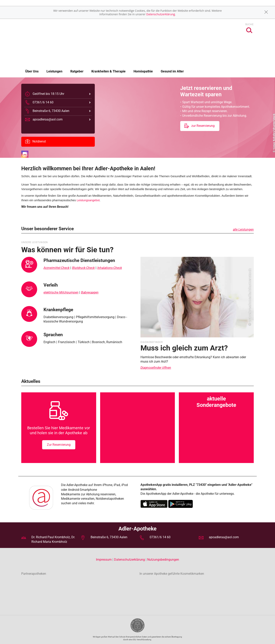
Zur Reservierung (59, 445)
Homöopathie (143, 71)
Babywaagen (90, 292)
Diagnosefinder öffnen (156, 368)
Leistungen (54, 71)
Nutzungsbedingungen (163, 560)
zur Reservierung (199, 126)
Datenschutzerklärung (161, 14)
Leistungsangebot (88, 200)
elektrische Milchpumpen (61, 292)
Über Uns (32, 71)
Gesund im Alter (172, 71)
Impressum (104, 560)
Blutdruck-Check (83, 268)
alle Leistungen (243, 230)
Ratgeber (77, 71)
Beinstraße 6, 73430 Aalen (109, 537)
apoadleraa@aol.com (224, 537)
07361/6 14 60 (160, 537)
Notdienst (36, 142)
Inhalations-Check (110, 268)
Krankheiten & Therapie (108, 71)
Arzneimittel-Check (57, 268)
